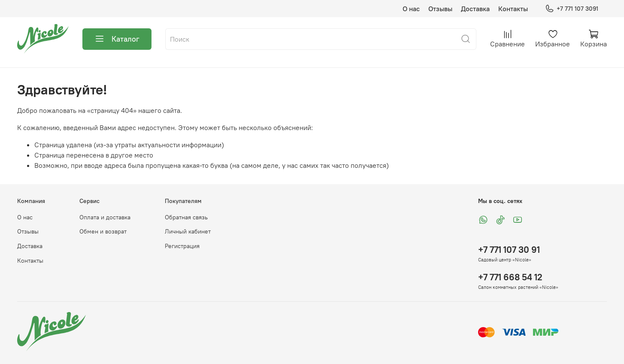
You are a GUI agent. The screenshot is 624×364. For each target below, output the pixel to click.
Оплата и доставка (105, 217)
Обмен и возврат (103, 231)
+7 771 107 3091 (572, 9)
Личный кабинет (188, 231)
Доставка (475, 9)
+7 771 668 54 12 (510, 277)
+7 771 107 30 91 (509, 250)
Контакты (513, 9)
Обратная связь (186, 217)
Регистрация (182, 246)
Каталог (117, 39)
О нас (411, 9)
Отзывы (440, 9)
